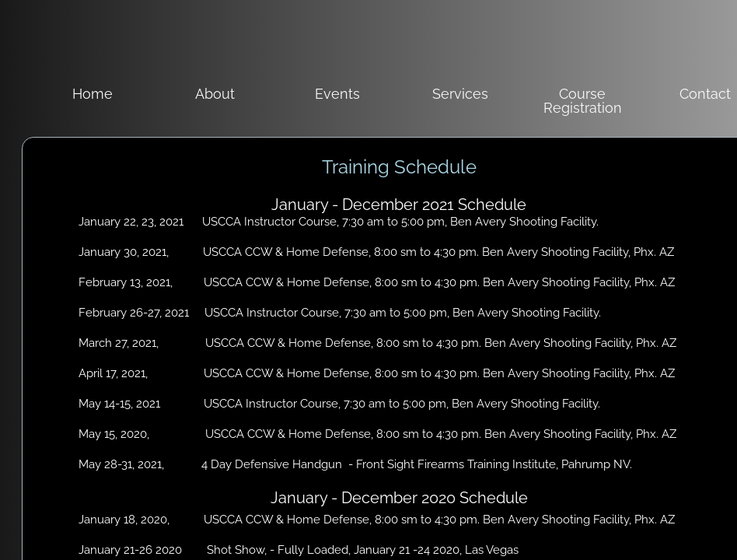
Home (93, 94)
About (215, 94)
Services (460, 94)
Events (337, 94)
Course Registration (583, 101)
